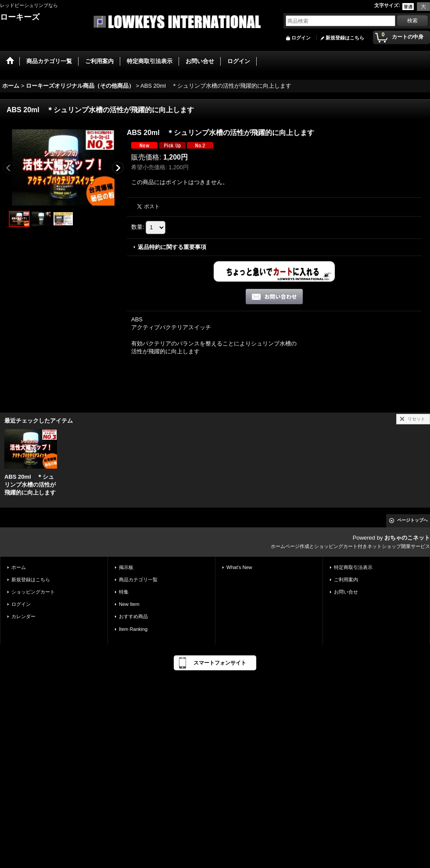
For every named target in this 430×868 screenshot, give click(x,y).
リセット (416, 419)
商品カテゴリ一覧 (138, 580)
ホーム (19, 567)
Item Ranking (133, 629)
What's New (239, 567)
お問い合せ (346, 592)
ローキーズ (20, 17)
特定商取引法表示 (353, 567)
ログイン (301, 38)
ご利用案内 (346, 580)
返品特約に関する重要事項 (172, 247)
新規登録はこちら (345, 38)
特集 (124, 592)
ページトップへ (412, 520)
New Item (129, 604)
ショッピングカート (33, 592)
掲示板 (126, 567)
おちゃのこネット (407, 538)
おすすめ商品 (133, 616)
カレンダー (23, 616)
